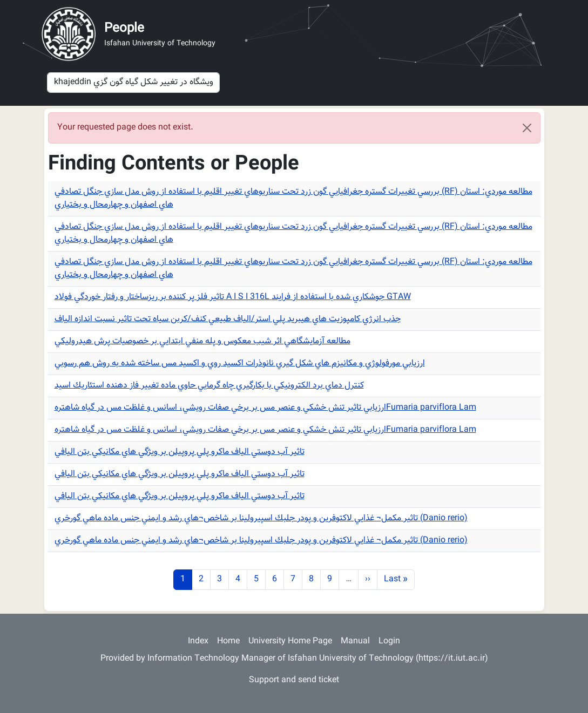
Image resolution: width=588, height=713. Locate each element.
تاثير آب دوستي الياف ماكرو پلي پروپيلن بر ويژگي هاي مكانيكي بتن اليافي (180, 452)
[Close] (527, 128)
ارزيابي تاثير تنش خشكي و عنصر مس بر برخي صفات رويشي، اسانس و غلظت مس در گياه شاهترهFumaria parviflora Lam (265, 408)
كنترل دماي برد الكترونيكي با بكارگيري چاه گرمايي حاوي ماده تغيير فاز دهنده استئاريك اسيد (209, 386)
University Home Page (290, 641)
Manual (355, 641)
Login (389, 641)
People (124, 29)
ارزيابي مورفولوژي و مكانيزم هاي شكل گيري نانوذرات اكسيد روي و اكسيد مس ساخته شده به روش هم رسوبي (240, 364)
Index (198, 641)
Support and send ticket (294, 680)
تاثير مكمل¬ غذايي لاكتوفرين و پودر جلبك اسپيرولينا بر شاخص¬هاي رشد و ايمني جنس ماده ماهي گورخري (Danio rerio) (261, 518)
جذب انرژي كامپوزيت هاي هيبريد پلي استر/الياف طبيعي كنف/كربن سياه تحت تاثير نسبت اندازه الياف (228, 319)
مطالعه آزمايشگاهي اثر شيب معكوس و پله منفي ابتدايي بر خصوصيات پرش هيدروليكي (202, 341)
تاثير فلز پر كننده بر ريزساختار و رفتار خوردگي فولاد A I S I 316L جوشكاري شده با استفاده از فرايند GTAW (233, 297)
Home (228, 641)
